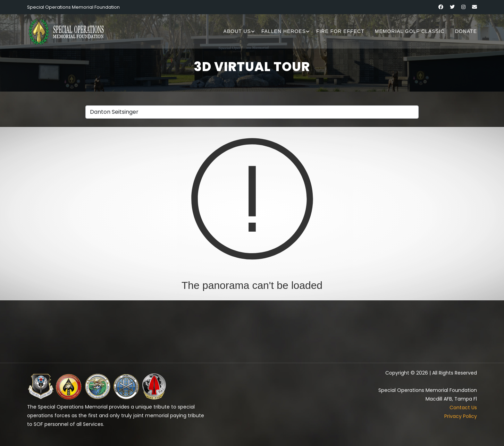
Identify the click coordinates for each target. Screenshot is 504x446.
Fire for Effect (340, 31)
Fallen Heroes (284, 31)
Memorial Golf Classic (410, 31)
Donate (466, 31)
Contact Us (463, 408)
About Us (237, 31)
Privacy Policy (461, 416)
